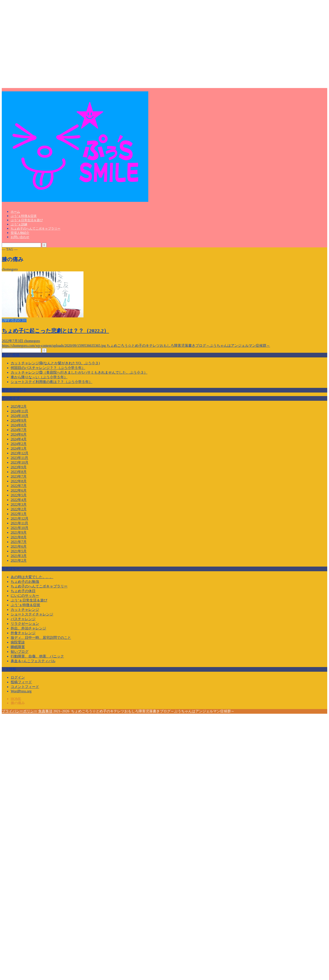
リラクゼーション (25, 624)
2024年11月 (19, 411)
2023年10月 (20, 462)
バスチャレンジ (23, 619)
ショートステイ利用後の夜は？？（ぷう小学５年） (52, 382)
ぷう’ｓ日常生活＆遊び (27, 220)
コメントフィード (25, 687)
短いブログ (20, 652)
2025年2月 (19, 406)
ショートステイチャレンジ (32, 614)
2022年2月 (19, 509)
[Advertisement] (43, 45)
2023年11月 (19, 458)
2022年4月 (19, 500)
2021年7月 (19, 542)
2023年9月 (19, 467)
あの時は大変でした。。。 (32, 577)
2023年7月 (19, 476)
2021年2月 (19, 560)
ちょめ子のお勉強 (25, 582)
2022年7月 (19, 486)
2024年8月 (19, 425)
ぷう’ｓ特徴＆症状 (24, 216)
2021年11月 (19, 523)
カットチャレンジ (25, 610)
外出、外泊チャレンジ (28, 628)
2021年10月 (20, 528)
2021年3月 (19, 556)
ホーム (15, 212)
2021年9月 (19, 532)
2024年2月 (19, 444)
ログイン (18, 677)
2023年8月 (19, 472)
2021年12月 (20, 518)
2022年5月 (19, 495)
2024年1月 (19, 448)
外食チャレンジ (23, 633)
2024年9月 (19, 420)
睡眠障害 (18, 647)
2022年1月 (19, 514)
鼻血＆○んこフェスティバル (33, 661)
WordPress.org (21, 691)
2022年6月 (19, 490)
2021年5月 (19, 551)
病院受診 (18, 642)
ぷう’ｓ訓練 (19, 224)
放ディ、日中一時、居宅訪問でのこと (41, 638)
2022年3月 (19, 504)
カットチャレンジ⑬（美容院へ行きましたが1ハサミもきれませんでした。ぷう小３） (79, 372)
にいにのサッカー (25, 596)
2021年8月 (19, 537)
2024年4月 (19, 439)
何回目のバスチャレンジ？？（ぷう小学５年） (48, 368)
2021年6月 (19, 546)
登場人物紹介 (20, 233)
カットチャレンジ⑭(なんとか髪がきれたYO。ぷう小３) (55, 363)
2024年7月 (19, 430)
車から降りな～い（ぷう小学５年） (39, 377)
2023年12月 (20, 453)
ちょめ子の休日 (23, 591)
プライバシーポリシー (20, 711)
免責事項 (45, 711)
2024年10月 (20, 416)
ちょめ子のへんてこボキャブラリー (36, 229)
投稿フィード (21, 682)
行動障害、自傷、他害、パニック (37, 656)
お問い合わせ (20, 237)
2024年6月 (19, 434)
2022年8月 (19, 481)
